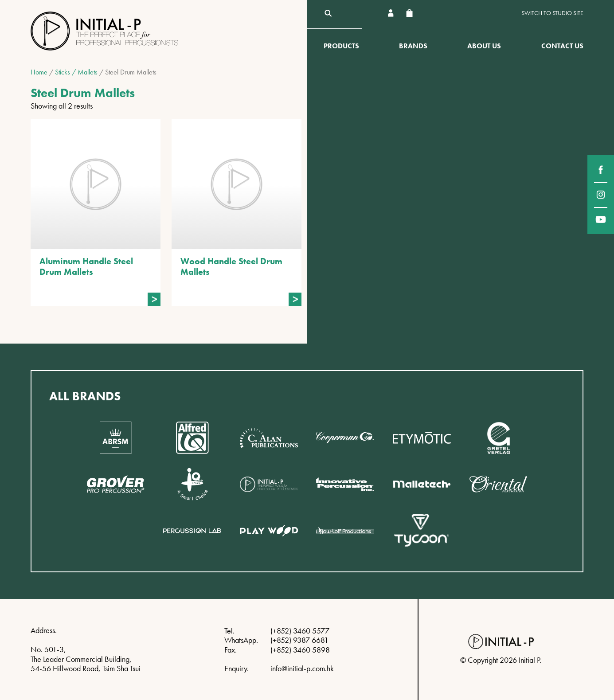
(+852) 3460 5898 (300, 650)
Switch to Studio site (552, 13)
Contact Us (562, 46)
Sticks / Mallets (76, 72)
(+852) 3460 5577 (300, 631)
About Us (484, 46)
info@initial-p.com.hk (302, 668)
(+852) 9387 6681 (299, 640)
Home (39, 72)
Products (341, 46)
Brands (413, 46)
